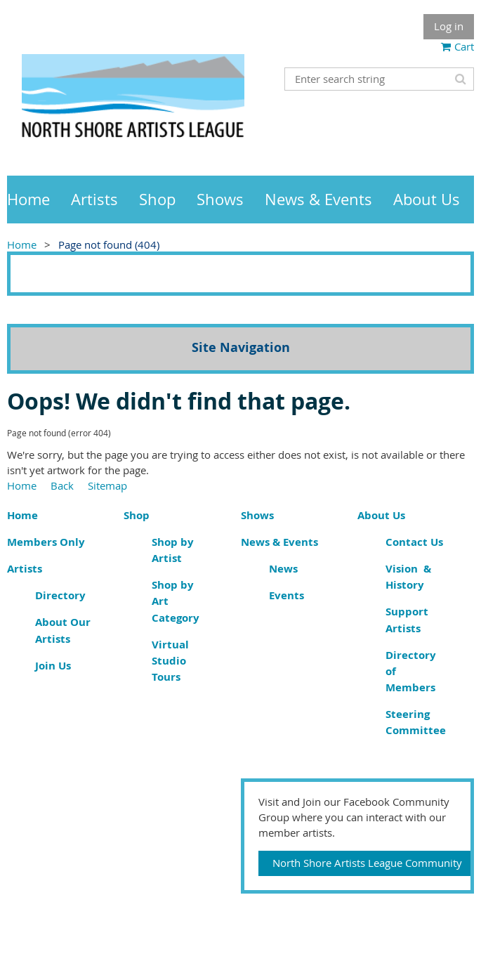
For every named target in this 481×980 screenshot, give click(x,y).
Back (62, 485)
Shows (257, 515)
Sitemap (107, 485)
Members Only (46, 542)
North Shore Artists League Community (367, 863)
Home (22, 244)
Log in (449, 26)
